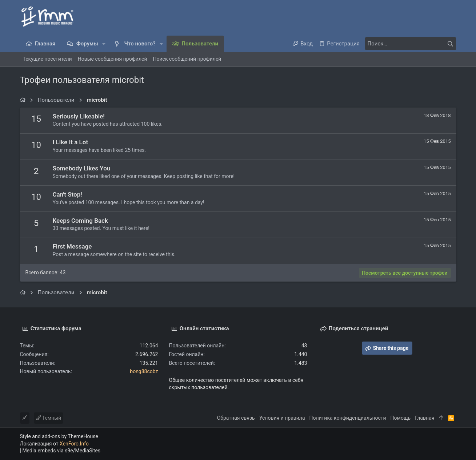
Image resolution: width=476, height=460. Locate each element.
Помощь (401, 418)
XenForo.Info (74, 444)
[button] (104, 44)
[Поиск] (411, 44)
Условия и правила (282, 418)
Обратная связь (236, 418)
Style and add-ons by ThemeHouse (59, 436)
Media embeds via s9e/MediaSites (61, 451)
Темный (49, 418)
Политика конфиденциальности (348, 418)
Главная (425, 418)
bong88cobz (144, 371)
